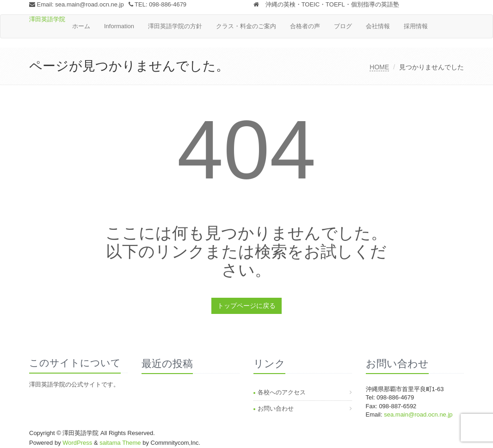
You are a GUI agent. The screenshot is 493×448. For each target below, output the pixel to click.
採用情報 (416, 26)
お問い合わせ (276, 408)
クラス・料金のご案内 (246, 26)
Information (119, 26)
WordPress (77, 443)
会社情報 (378, 26)
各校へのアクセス (282, 392)
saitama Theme (120, 443)
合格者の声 (305, 26)
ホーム (81, 26)
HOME (379, 67)
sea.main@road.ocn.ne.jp (89, 4)
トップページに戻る (246, 306)
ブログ (343, 26)
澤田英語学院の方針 (175, 26)
